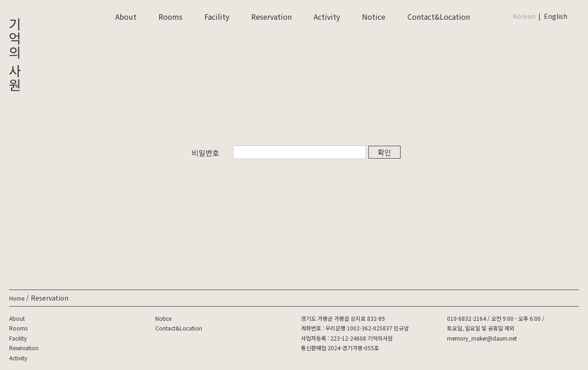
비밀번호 (205, 152)
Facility (217, 17)
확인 (384, 152)
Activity (327, 17)
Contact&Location (439, 17)
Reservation (271, 17)
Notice (374, 17)
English (556, 16)
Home (17, 298)
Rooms (170, 17)
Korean (524, 16)
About (126, 17)
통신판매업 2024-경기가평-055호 (340, 348)
